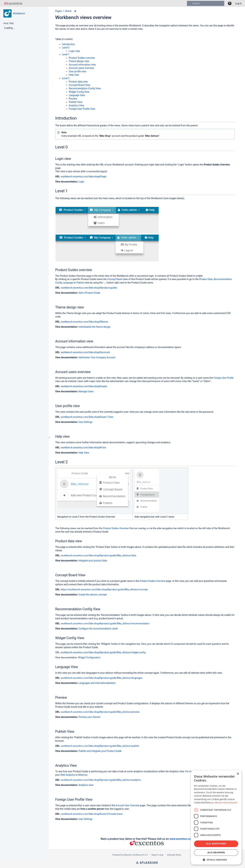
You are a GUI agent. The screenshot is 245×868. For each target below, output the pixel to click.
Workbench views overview (83, 17)
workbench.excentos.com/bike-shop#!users (84, 386)
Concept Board (115, 279)
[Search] (189, 3)
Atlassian (147, 862)
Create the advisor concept (93, 595)
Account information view (82, 65)
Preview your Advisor (89, 717)
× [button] (238, 774)
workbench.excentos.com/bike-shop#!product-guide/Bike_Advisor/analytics (101, 780)
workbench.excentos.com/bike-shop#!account (85, 352)
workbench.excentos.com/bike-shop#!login (84, 176)
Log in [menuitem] (238, 3)
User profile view (78, 71)
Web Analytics (68, 775)
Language (68, 283)
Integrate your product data (93, 561)
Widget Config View (79, 92)
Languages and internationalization (97, 683)
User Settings (85, 422)
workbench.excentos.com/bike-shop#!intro (83, 448)
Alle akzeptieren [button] (216, 844)
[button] (230, 3)
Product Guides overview (82, 58)
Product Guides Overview (116, 528)
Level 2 (66, 78)
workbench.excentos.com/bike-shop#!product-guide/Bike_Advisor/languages (102, 678)
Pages (59, 11)
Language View (77, 95)
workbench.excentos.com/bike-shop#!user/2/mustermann (92, 814)
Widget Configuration (89, 658)
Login (81, 182)
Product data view (78, 82)
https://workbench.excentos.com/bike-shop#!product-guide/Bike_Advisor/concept (104, 589)
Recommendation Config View (85, 88)
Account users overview (81, 68)
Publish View (76, 102)
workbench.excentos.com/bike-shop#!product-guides (89, 288)
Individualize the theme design (94, 327)
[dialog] (216, 817)
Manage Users (86, 391)
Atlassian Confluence (133, 855)
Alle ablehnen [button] (216, 852)
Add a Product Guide (89, 293)
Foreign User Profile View (82, 109)
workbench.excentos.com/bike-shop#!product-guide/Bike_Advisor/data (98, 555)
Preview (73, 99)
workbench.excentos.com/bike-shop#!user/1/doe (87, 417)
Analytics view (86, 785)
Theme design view (79, 61)
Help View (84, 453)
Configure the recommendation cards (98, 629)
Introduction (68, 44)
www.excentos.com (181, 839)
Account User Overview (128, 805)
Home (68, 11)
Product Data (206, 279)
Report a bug (157, 855)
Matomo (83, 775)
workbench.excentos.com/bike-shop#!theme (84, 322)
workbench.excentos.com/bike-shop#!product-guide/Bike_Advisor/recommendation (105, 623)
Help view (74, 75)
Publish (80, 283)
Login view (74, 51)
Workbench (19, 13)
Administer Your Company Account (97, 357)
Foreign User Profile (224, 378)
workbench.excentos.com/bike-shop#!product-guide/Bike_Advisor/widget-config (103, 652)
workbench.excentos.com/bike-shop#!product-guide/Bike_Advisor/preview (100, 712)
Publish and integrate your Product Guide (100, 751)
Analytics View (77, 105)
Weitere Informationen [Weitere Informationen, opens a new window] (226, 803)
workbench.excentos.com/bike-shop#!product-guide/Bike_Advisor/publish (100, 746)
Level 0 (66, 48)
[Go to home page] (13, 3)
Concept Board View (80, 85)
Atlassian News (174, 855)
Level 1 (66, 54)
